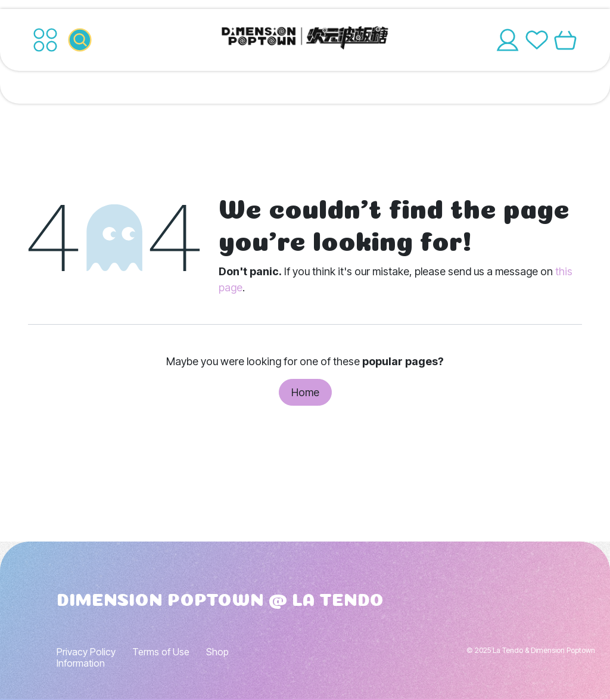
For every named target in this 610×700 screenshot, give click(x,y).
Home (305, 392)
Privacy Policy (86, 652)
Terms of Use (161, 652)
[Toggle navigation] (45, 40)
